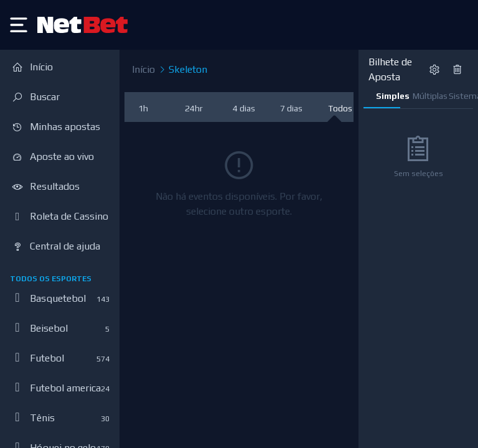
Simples (388, 96)
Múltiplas (425, 96)
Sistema (461, 96)
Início (143, 69)
